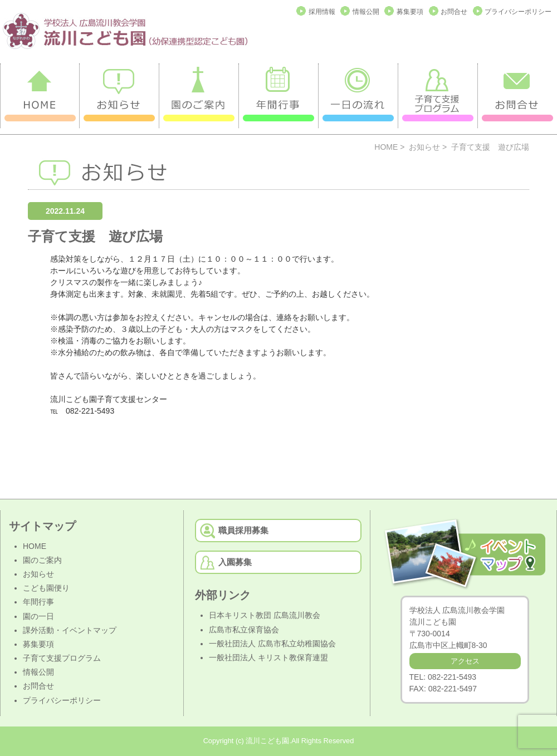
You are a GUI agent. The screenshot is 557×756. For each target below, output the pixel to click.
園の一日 (38, 616)
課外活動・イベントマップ (70, 630)
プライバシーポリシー (518, 12)
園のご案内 (42, 560)
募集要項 (410, 12)
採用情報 (322, 12)
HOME (386, 147)
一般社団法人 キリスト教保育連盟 (268, 657)
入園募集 (235, 562)
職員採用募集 (243, 530)
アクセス (465, 661)
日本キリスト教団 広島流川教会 (265, 615)
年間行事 (38, 602)
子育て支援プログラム (62, 658)
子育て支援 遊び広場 (95, 236)
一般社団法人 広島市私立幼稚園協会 (272, 644)
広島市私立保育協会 (244, 630)
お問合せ (454, 12)
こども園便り (46, 588)
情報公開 (366, 12)
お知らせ (424, 147)
